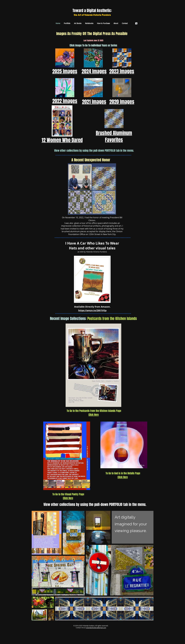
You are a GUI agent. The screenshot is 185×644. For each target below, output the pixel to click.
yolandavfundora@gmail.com (96, 628)
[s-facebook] (136, 23)
